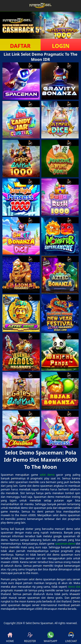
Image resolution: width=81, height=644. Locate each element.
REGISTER (30, 637)
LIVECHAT (71, 637)
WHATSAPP (51, 637)
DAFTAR (20, 46)
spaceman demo (65, 544)
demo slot (74, 587)
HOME (10, 637)
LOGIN (61, 46)
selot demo (47, 475)
